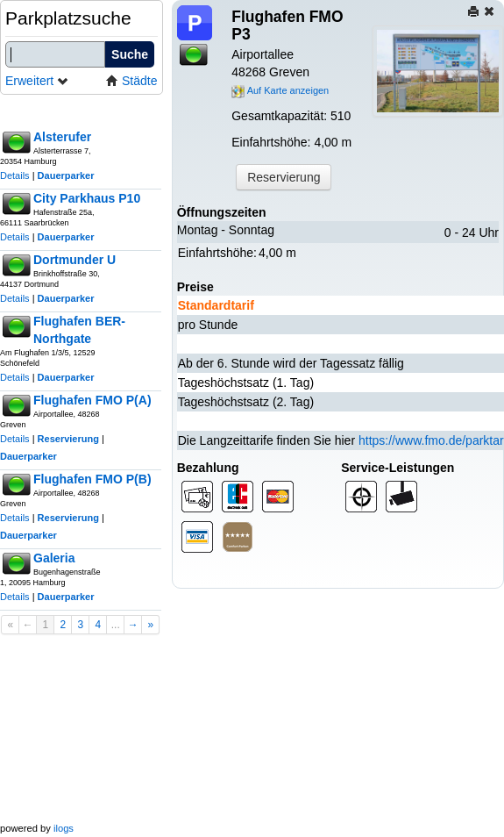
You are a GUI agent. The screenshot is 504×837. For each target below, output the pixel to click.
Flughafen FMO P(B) (92, 479)
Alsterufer (62, 137)
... (116, 625)
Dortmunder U (75, 260)
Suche (130, 54)
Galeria (54, 558)
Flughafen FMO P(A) (92, 400)
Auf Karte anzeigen (280, 90)
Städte (131, 81)
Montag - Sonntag (226, 230)
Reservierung (68, 439)
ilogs (64, 828)
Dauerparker (66, 175)
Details (15, 175)
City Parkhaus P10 (87, 198)
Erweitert (37, 81)
